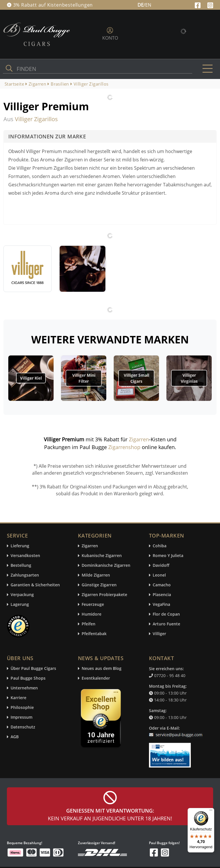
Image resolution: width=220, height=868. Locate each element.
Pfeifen (89, 624)
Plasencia (162, 595)
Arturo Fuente (166, 624)
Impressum (21, 717)
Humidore (92, 614)
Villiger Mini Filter (84, 378)
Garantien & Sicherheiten (35, 585)
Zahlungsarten (25, 575)
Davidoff (161, 566)
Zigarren (139, 439)
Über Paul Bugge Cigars (33, 669)
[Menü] (211, 811)
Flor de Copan (166, 614)
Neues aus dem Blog (102, 669)
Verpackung (22, 595)
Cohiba (160, 546)
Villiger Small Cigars (136, 378)
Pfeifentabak (94, 634)
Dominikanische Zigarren (106, 566)
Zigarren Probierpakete (104, 595)
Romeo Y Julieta (168, 556)
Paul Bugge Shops (28, 678)
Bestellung (21, 566)
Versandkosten (25, 556)
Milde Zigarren (96, 575)
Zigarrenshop (124, 447)
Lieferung (20, 546)
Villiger (159, 634)
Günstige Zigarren (99, 585)
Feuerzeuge (93, 605)
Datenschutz (23, 727)
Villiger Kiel (31, 378)
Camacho (162, 585)
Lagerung (20, 605)
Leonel (159, 575)
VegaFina (161, 605)
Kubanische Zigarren (102, 556)
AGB (15, 737)
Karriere (18, 698)
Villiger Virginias (189, 378)
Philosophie (22, 708)
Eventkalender (96, 678)
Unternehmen (24, 688)
